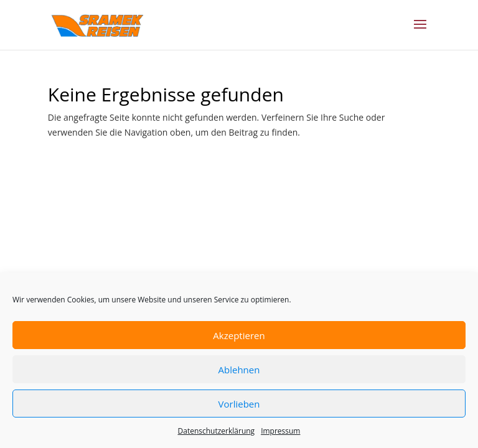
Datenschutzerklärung (217, 431)
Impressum (280, 431)
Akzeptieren (239, 335)
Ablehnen (239, 370)
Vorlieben (239, 404)
